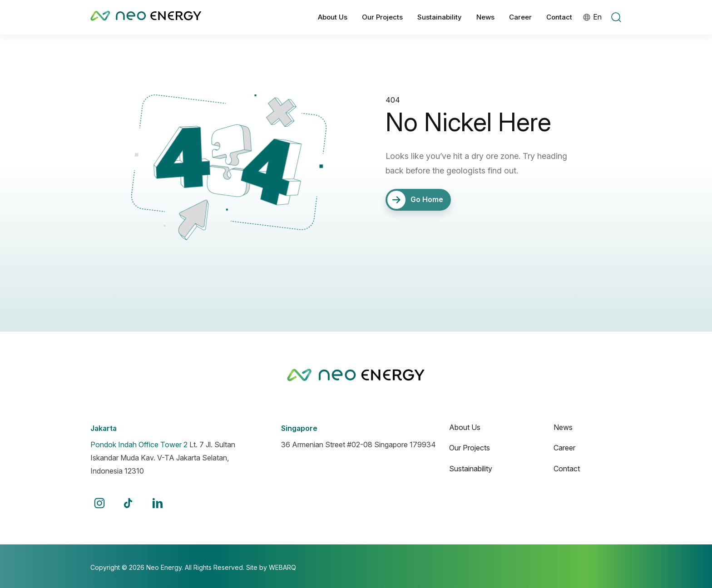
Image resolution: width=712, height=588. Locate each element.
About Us (333, 17)
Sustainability (440, 17)
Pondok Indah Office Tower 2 (139, 445)
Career (520, 17)
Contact (559, 17)
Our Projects (382, 17)
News (485, 17)
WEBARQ (282, 567)
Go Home (415, 200)
